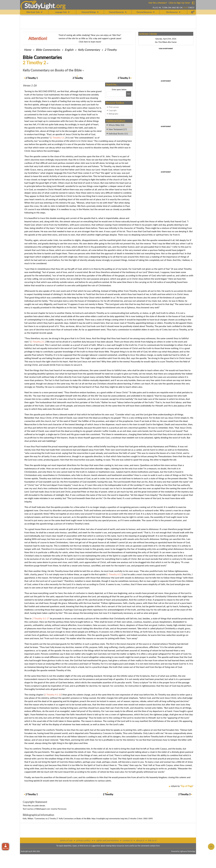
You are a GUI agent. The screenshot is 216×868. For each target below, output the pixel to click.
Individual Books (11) (118, 134)
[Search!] (129, 94)
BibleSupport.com (43, 809)
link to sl (152, 840)
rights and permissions (107, 840)
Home (28, 50)
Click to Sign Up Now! (179, 3)
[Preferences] (193, 12)
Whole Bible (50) (116, 125)
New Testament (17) (118, 129)
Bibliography (114, 114)
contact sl (127, 840)
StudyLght (40, 6)
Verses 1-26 (30, 85)
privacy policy (83, 840)
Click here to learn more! (90, 42)
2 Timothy (111, 50)
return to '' (182, 786)
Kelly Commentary (89, 50)
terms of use (66, 840)
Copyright (113, 110)
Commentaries (48, 50)
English (69, 50)
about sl (140, 840)
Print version (114, 107)
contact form (155, 846)
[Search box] (116, 94)
